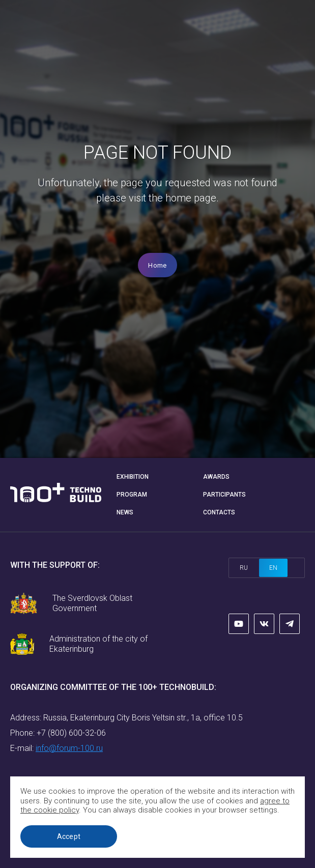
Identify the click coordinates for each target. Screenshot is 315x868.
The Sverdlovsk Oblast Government (92, 603)
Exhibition (133, 477)
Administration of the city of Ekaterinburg (98, 644)
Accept (69, 836)
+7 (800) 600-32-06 (71, 733)
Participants (224, 495)
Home (157, 265)
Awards (216, 477)
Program (132, 495)
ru (244, 568)
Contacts (219, 512)
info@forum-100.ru (69, 748)
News (125, 512)
